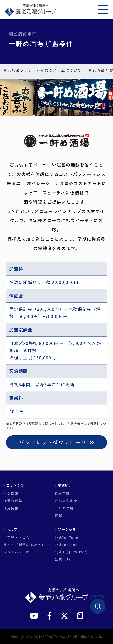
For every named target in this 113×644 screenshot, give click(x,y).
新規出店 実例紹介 (64, 71)
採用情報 (11, 508)
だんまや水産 (66, 501)
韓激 (58, 515)
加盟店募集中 (15, 501)
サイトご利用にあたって (24, 545)
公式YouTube (66, 537)
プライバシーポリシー (22, 552)
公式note (63, 559)
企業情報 (11, 494)
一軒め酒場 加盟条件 (21, 71)
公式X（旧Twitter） (72, 552)
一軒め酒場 (64, 508)
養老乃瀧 (62, 494)
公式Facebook (67, 545)
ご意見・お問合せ (19, 537)
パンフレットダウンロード (56, 442)
